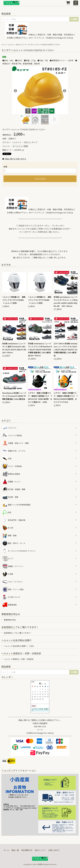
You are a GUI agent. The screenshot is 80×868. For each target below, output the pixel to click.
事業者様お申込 (10, 620)
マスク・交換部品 (15, 466)
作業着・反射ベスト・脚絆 (16, 443)
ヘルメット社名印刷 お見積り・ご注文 (19, 646)
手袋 (7, 459)
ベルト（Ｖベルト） (13, 582)
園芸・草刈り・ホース (14, 543)
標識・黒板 (10, 536)
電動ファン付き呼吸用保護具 (17, 505)
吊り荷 (8, 528)
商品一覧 (15, 850)
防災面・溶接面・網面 (14, 489)
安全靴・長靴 (10, 497)
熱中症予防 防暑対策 (14, 520)
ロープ (8, 559)
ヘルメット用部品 (12, 435)
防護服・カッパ (11, 482)
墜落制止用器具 (11, 474)
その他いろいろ (11, 597)
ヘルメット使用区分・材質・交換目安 (19, 659)
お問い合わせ (54, 850)
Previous (15, 90)
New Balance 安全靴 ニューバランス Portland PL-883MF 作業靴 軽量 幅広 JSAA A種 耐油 (14, 396)
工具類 (8, 574)
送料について (40, 850)
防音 (7, 512)
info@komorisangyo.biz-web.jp (59, 38)
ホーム (3, 44)
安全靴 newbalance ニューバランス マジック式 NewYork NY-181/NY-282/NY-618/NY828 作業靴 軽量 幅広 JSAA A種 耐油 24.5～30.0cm (40, 350)
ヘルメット (11, 44)
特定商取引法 (27, 850)
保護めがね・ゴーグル (14, 451)
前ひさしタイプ (21, 44)
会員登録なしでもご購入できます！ (18, 633)
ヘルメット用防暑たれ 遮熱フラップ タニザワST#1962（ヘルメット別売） (14, 300)
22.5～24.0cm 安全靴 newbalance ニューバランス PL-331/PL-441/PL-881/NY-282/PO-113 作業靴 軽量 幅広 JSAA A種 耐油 (66, 350)
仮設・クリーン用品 (13, 589)
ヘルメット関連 (21, 146)
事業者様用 (10, 605)
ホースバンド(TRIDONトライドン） (19, 551)
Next (64, 90)
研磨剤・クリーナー (13, 566)
